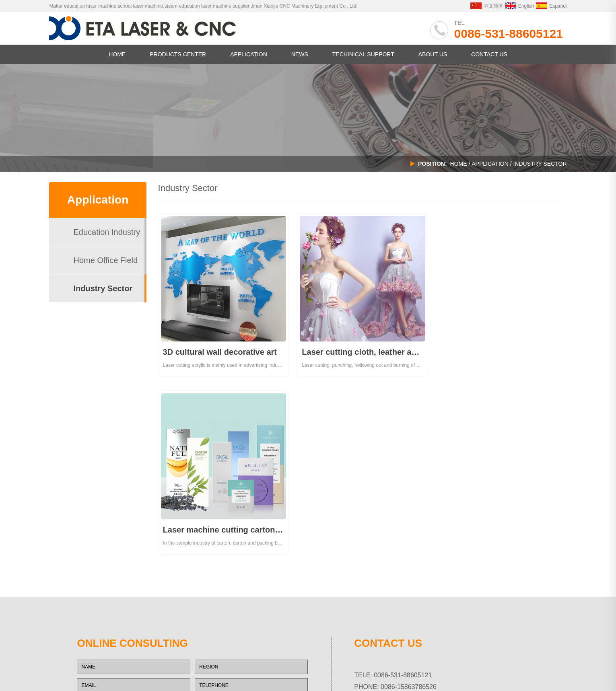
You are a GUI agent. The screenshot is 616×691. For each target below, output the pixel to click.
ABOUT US (433, 54)
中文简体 (487, 6)
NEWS (300, 54)
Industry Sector (103, 288)
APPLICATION (249, 54)
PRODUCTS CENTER (178, 54)
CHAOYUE (201, 661)
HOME (117, 54)
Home (459, 164)
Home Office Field (105, 260)
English (519, 6)
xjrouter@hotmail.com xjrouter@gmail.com (442, 519)
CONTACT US (489, 54)
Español (551, 6)
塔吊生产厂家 (81, 672)
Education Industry (107, 232)
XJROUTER (189, 672)
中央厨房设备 (143, 672)
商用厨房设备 (112, 672)
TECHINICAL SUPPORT (363, 54)
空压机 (167, 672)
